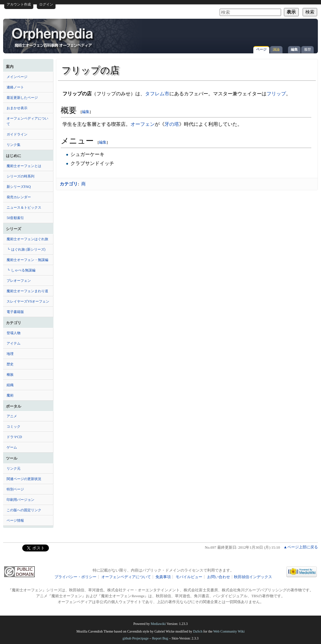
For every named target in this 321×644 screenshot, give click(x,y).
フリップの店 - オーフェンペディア (53, 37)
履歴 (307, 49)
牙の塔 (172, 124)
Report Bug (160, 638)
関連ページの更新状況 (24, 479)
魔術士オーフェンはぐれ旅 (27, 239)
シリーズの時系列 (20, 176)
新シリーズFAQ (19, 187)
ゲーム (12, 447)
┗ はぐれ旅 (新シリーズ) (26, 249)
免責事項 (163, 577)
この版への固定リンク (24, 510)
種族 (10, 375)
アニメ (12, 416)
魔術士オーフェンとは (24, 166)
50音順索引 (15, 218)
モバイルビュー (189, 577)
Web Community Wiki (229, 631)
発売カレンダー (19, 197)
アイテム (14, 343)
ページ (261, 49)
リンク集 (14, 145)
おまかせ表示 (17, 108)
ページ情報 (15, 520)
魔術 (10, 395)
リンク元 (14, 468)
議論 (276, 49)
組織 (10, 385)
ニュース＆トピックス (24, 207)
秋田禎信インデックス (253, 577)
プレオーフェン (19, 281)
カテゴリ (69, 184)
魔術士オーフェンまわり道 (27, 291)
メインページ (17, 77)
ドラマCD (14, 437)
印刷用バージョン (20, 500)
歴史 (10, 364)
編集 (294, 49)
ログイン (46, 4)
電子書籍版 (15, 312)
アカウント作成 (19, 4)
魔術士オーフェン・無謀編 (27, 260)
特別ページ (15, 489)
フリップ (276, 94)
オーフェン (143, 124)
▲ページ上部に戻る (301, 547)
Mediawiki (158, 624)
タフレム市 (157, 94)
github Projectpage (136, 638)
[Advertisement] (233, 33)
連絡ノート (15, 87)
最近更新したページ (22, 98)
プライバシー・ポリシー (75, 577)
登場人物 (14, 333)
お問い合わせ (219, 577)
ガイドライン (17, 134)
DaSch (198, 631)
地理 (10, 354)
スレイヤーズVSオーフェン (28, 301)
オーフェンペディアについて (27, 121)
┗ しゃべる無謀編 (21, 270)
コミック (14, 427)
